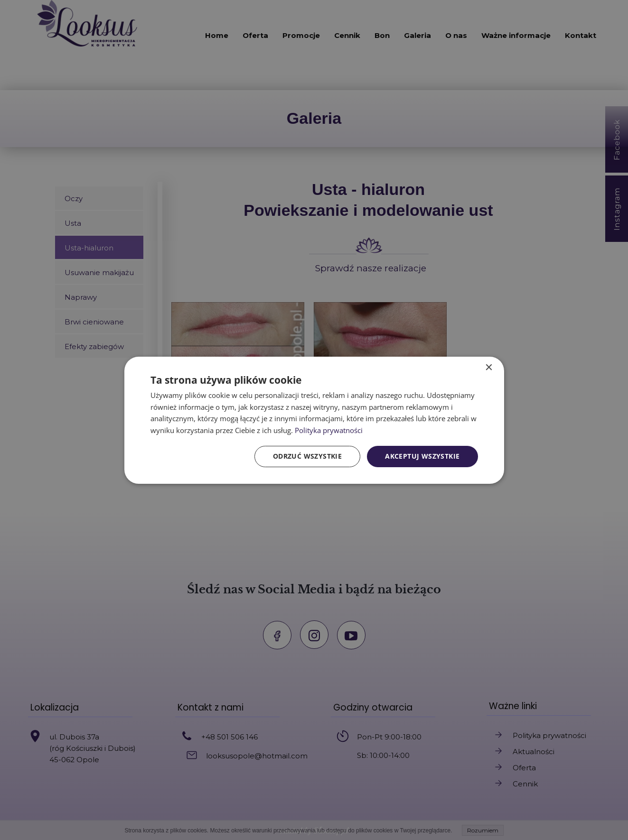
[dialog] (314, 420)
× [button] (489, 367)
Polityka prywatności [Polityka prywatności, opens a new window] (329, 430)
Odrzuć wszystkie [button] (307, 456)
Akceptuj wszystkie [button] (422, 456)
